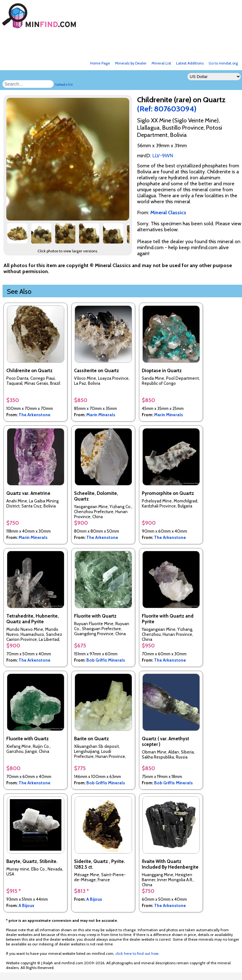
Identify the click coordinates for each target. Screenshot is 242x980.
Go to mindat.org (223, 63)
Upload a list (64, 84)
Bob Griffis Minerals (106, 660)
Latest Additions (190, 63)
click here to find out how (137, 953)
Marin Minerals (101, 415)
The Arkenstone (35, 415)
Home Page (100, 63)
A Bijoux (26, 905)
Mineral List (161, 63)
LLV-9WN (163, 156)
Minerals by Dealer (131, 63)
